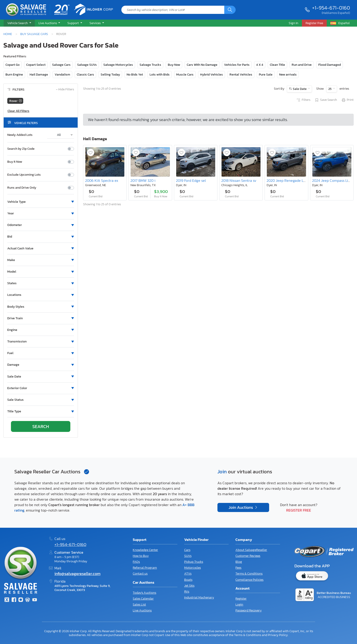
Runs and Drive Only (22, 188)
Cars (187, 550)
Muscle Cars (185, 75)
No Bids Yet (135, 75)
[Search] (230, 10)
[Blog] (28, 600)
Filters (303, 100)
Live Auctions (142, 610)
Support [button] (73, 23)
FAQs (136, 562)
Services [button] (95, 23)
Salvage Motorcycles (118, 65)
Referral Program (145, 568)
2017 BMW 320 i (143, 180)
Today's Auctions (144, 593)
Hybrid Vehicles (212, 75)
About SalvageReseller (251, 550)
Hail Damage (39, 75)
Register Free (299, 510)
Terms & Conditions (249, 574)
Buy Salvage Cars (34, 34)
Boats (188, 580)
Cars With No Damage (202, 65)
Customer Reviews (248, 556)
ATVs (188, 574)
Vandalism (62, 75)
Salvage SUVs (87, 65)
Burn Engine (14, 75)
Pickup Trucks (194, 562)
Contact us (140, 574)
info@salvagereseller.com (77, 574)
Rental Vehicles (241, 75)
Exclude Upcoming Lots (24, 175)
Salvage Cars (61, 65)
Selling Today (110, 75)
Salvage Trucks (150, 65)
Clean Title (277, 65)
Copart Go (13, 65)
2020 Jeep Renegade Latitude (291, 180)
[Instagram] (21, 600)
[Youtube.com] (35, 600)
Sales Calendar (143, 599)
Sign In (293, 23)
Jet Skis (189, 586)
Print (347, 100)
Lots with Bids (160, 75)
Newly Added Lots (20, 135)
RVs (187, 592)
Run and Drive (302, 65)
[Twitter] (7, 600)
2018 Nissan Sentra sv (239, 180)
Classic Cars (85, 75)
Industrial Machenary (199, 597)
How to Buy (141, 556)
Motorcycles (193, 568)
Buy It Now (15, 162)
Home (8, 34)
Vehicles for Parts (237, 65)
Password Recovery (249, 610)
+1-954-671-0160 (331, 8)
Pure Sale (266, 75)
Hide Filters (65, 90)
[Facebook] (14, 600)
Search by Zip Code (21, 149)
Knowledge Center (145, 550)
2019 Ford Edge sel (191, 180)
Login (239, 605)
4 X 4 (260, 65)
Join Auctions (241, 507)
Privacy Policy (278, 635)
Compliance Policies (249, 580)
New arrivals (288, 75)
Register (241, 599)
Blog (239, 562)
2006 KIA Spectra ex (102, 180)
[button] (19, 23)
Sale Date (300, 89)
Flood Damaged (330, 65)
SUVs (188, 556)
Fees (238, 568)
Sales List (139, 605)
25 (330, 89)
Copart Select (36, 65)
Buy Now (174, 65)
